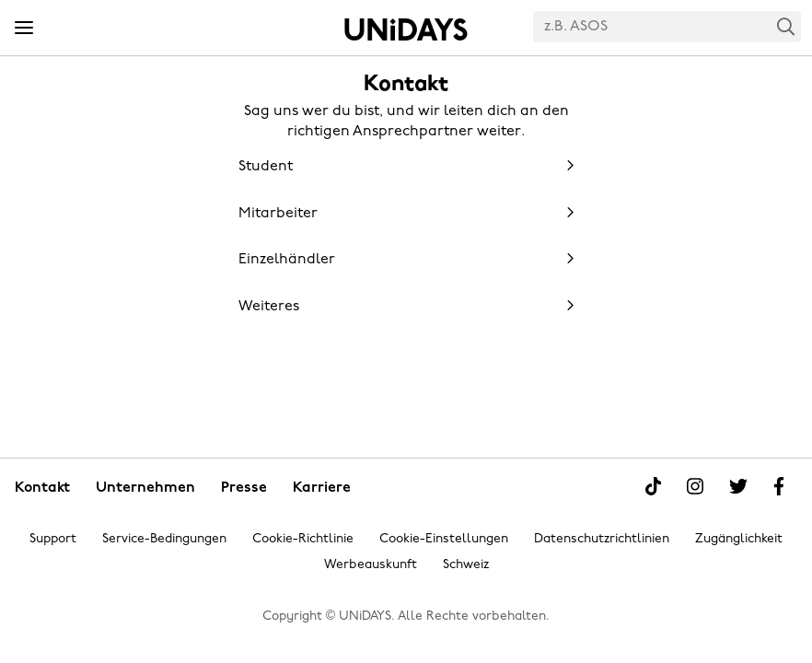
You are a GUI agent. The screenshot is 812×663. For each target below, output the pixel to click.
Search (786, 26)
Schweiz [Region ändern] (466, 565)
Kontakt (42, 488)
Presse (244, 488)
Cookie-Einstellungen (444, 539)
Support (53, 539)
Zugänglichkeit (739, 539)
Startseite (406, 29)
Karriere (322, 488)
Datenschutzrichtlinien (602, 539)
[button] (406, 165)
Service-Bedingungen (164, 539)
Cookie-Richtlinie (303, 539)
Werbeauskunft (371, 565)
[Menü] (24, 29)
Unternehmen (145, 488)
